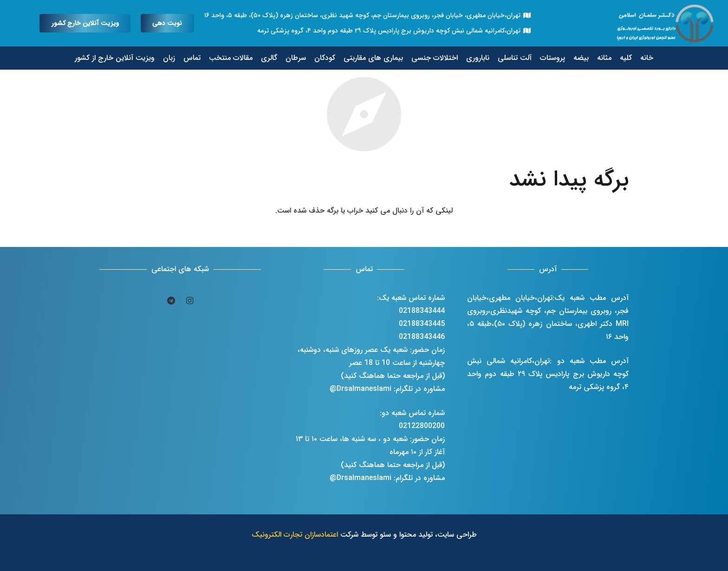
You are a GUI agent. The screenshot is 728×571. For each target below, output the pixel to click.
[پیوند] (666, 23)
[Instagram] (189, 301)
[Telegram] (171, 301)
